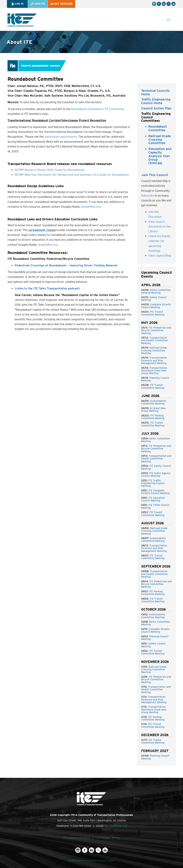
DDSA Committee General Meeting (156, 291)
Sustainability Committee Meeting (154, 402)
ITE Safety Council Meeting (156, 467)
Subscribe (148, 196)
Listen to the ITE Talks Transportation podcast (47, 288)
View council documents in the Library (159, 227)
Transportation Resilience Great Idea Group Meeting (154, 371)
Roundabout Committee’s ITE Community (98, 109)
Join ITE (38, 4)
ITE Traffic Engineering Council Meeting (153, 483)
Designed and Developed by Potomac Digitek (92, 861)
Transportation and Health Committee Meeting (154, 340)
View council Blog (160, 256)
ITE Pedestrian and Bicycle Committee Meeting (156, 330)
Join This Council (154, 175)
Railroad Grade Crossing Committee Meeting (154, 350)
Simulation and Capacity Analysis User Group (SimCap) (160, 156)
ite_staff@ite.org (116, 826)
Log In (17, 4)
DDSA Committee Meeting (156, 440)
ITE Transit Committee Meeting (153, 313)
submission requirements (61, 137)
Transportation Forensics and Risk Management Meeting (154, 360)
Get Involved (62, 4)
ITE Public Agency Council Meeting (156, 475)
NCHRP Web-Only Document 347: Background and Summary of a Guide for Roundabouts (72, 175)
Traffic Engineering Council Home (156, 101)
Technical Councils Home (155, 92)
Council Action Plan (156, 108)
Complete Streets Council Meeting (156, 306)
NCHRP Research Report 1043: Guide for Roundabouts (50, 170)
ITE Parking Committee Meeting (153, 417)
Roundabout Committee (158, 128)
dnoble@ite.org (91, 207)
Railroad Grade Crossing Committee (160, 140)
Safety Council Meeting (154, 299)
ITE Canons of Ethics (77, 838)
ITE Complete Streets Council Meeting (155, 492)
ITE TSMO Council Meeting (155, 506)
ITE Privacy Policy (108, 838)
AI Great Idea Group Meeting (153, 410)
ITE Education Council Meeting (153, 499)
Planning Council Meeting (155, 379)
